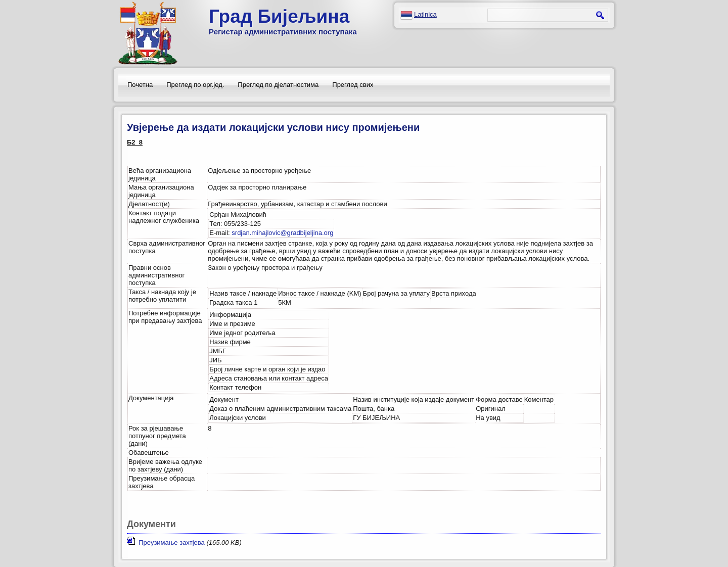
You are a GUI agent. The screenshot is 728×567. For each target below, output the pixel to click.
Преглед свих (353, 85)
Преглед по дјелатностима (278, 85)
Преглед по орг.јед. (195, 85)
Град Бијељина (279, 16)
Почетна (140, 85)
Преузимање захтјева (166, 542)
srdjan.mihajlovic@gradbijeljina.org (282, 233)
